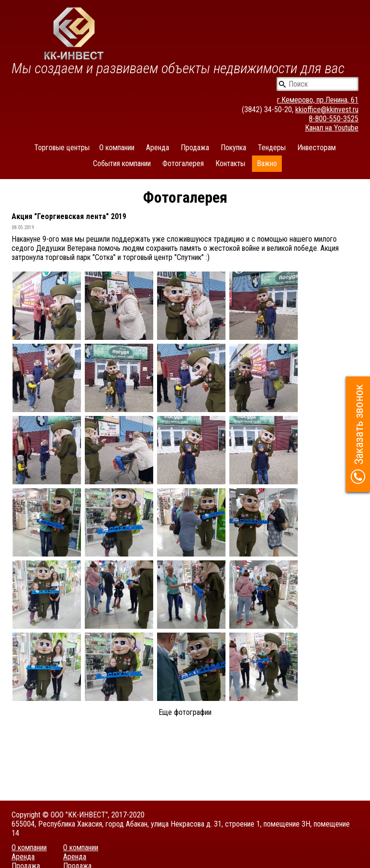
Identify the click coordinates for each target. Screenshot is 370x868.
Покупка (233, 148)
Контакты (230, 163)
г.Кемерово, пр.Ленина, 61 (318, 100)
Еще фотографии (185, 712)
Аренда (158, 148)
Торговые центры (62, 148)
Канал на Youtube (332, 128)
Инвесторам (317, 148)
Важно (267, 163)
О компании (117, 148)
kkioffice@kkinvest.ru (327, 110)
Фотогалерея (183, 163)
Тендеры (272, 148)
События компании (122, 163)
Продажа (195, 148)
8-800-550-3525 (334, 119)
